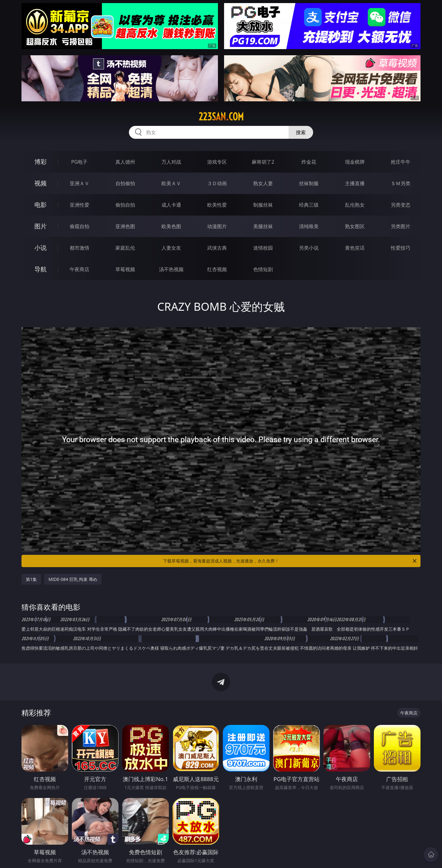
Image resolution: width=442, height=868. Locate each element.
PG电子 (79, 162)
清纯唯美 (309, 226)
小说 (41, 248)
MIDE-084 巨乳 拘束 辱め (73, 579)
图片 (41, 226)
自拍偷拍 (125, 183)
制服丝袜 (263, 205)
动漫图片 (217, 226)
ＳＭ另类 (401, 183)
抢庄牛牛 (401, 162)
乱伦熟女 (355, 205)
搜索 (301, 132)
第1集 (31, 579)
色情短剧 (263, 269)
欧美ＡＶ (171, 183)
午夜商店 (79, 269)
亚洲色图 (125, 226)
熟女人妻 (263, 183)
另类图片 (401, 226)
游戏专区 (217, 162)
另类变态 (401, 205)
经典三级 (309, 205)
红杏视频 (217, 269)
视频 (41, 183)
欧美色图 (171, 226)
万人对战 (171, 162)
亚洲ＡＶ (79, 183)
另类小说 (309, 248)
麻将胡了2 (263, 162)
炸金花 (309, 162)
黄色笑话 (355, 248)
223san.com (221, 117)
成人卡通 (171, 205)
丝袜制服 (309, 183)
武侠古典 (217, 248)
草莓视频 (125, 269)
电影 (41, 205)
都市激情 (79, 248)
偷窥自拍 (79, 226)
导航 (41, 269)
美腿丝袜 (263, 226)
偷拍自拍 (125, 205)
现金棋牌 (355, 162)
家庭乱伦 (125, 248)
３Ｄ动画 (217, 183)
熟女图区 (355, 226)
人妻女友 (171, 248)
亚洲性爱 (79, 205)
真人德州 (125, 162)
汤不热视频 (171, 269)
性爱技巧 (401, 248)
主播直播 (355, 183)
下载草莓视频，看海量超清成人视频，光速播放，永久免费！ (290, 561)
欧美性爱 (217, 205)
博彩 (41, 162)
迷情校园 (263, 248)
